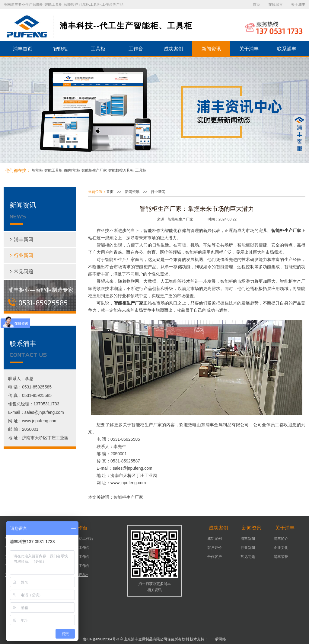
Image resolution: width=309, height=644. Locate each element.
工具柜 (98, 49)
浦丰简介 (281, 539)
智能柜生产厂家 (94, 170)
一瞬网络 (217, 639)
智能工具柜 (53, 170)
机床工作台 (81, 548)
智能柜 (60, 49)
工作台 (136, 49)
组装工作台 (81, 566)
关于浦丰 (298, 5)
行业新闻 (158, 192)
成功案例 (174, 49)
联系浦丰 (287, 49)
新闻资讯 (211, 49)
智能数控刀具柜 (121, 170)
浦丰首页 (23, 49)
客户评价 (215, 548)
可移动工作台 (82, 539)
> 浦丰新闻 (21, 239)
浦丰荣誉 (281, 557)
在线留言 (276, 5)
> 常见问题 (21, 271)
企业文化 (281, 548)
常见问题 (248, 557)
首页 (256, 5)
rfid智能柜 (72, 170)
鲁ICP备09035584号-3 (101, 639)
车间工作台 (81, 557)
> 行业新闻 (21, 255)
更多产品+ (80, 575)
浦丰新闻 (248, 539)
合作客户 (215, 557)
